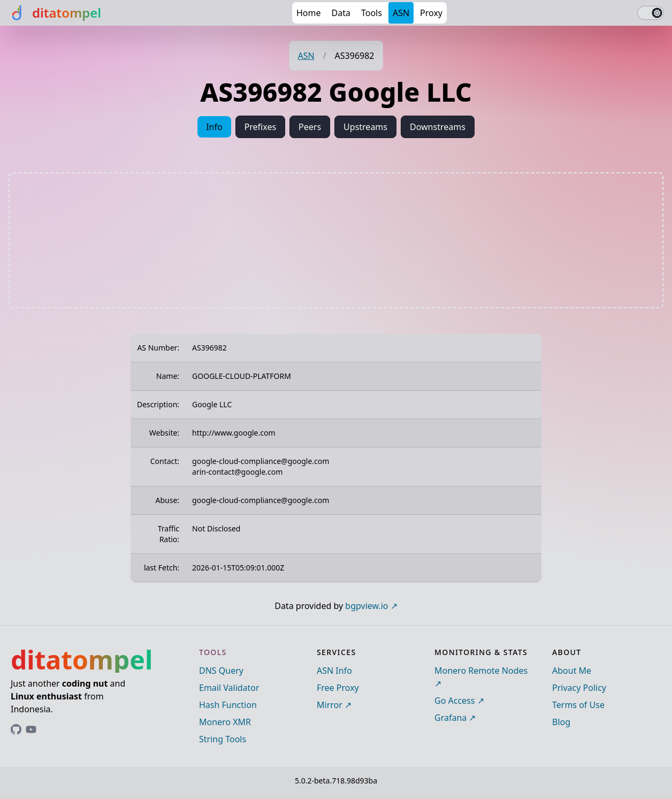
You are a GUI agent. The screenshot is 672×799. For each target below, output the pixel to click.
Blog (561, 722)
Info (214, 127)
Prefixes (260, 127)
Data (341, 13)
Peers (310, 127)
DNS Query (221, 671)
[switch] (651, 13)
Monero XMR (225, 722)
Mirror (330, 705)
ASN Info (334, 671)
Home (309, 13)
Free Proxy (338, 688)
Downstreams (438, 127)
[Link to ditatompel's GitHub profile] (16, 729)
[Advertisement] (336, 240)
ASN (401, 13)
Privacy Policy (579, 688)
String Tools (223, 739)
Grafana (450, 718)
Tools (372, 13)
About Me (572, 671)
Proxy (431, 13)
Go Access (455, 701)
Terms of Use (578, 705)
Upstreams (365, 127)
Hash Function (228, 705)
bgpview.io (366, 606)
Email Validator (229, 688)
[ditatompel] (55, 13)
